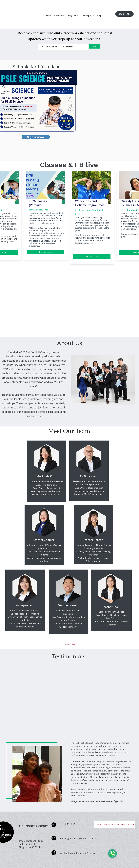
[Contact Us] (124, 14)
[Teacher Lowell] (68, 606)
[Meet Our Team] (69, 431)
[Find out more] (46, 252)
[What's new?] (92, 256)
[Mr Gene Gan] (88, 477)
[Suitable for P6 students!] (38, 67)
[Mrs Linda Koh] (46, 477)
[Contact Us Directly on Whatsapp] (115, 824)
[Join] (94, 46)
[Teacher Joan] (111, 608)
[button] (59, 16)
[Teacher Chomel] (43, 540)
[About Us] (69, 343)
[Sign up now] (36, 137)
